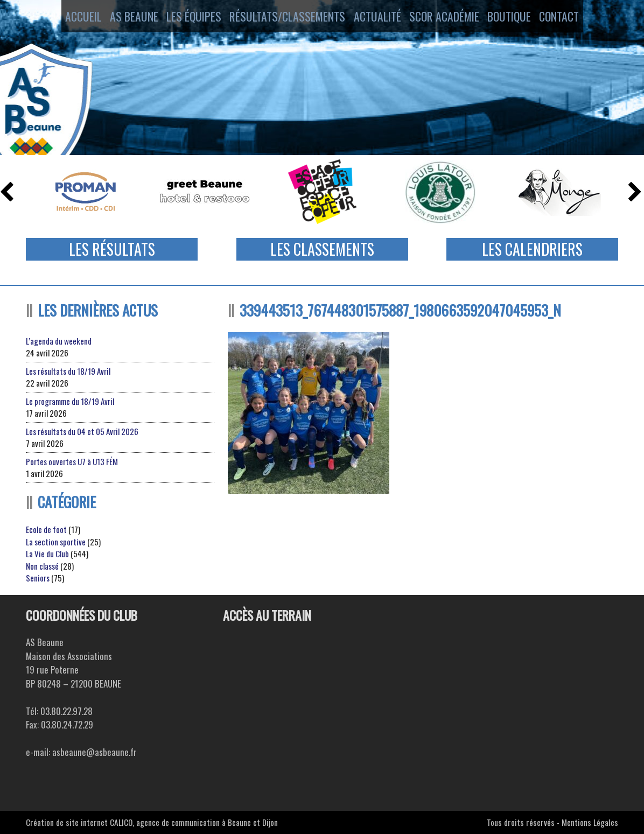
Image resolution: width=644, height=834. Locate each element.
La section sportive (56, 542)
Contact (572, 18)
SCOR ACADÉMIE (445, 18)
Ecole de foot (46, 529)
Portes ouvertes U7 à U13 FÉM (72, 461)
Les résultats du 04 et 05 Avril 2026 (82, 431)
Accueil (70, 18)
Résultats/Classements (283, 18)
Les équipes (191, 18)
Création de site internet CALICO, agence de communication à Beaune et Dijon (152, 822)
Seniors (38, 578)
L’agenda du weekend (59, 341)
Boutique (514, 18)
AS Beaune (127, 18)
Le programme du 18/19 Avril (70, 401)
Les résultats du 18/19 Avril (68, 371)
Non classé (42, 566)
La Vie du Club (47, 553)
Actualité (374, 18)
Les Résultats (112, 249)
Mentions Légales (590, 822)
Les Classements (322, 249)
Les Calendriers (532, 249)
